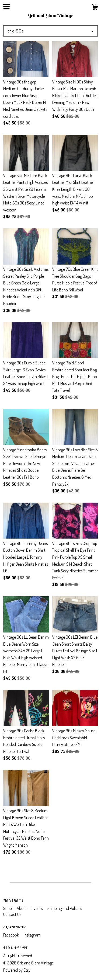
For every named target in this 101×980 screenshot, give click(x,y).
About (22, 908)
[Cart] (95, 8)
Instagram (32, 935)
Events (38, 908)
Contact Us (12, 914)
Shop (8, 908)
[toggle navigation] (6, 7)
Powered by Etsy (17, 970)
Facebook (11, 935)
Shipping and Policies (65, 908)
